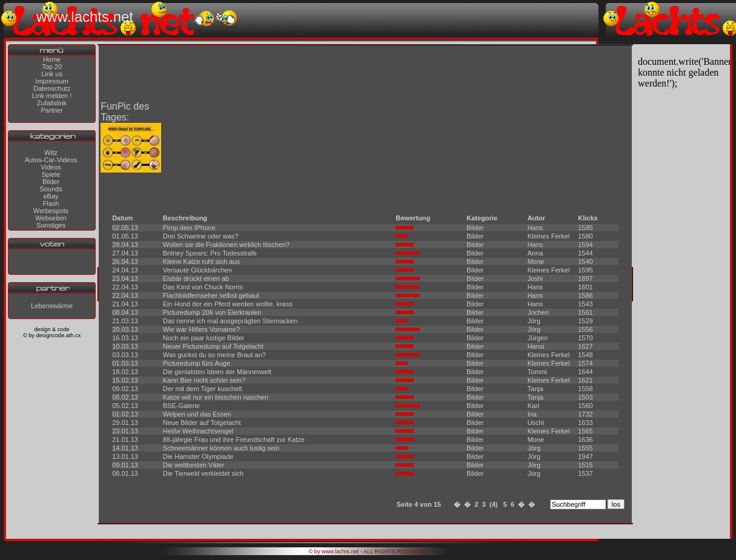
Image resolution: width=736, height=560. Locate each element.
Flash (51, 203)
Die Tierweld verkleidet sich (203, 473)
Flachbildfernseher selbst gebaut (211, 295)
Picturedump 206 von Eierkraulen (212, 312)
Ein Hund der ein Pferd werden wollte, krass (228, 304)
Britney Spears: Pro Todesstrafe (210, 253)
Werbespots (51, 211)
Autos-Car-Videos (51, 160)
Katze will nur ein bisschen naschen (216, 397)
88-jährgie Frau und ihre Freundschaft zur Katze (234, 440)
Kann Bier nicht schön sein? (204, 380)
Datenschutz (52, 88)
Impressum (51, 81)
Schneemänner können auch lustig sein (221, 448)
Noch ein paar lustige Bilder (204, 338)
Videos (51, 167)
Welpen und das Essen (197, 414)
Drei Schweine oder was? (201, 236)
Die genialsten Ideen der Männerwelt (217, 372)
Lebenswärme (52, 306)
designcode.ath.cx (58, 335)
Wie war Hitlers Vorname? (201, 329)
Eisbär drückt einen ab (196, 278)
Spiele (51, 174)
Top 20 (52, 67)
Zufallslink (52, 103)
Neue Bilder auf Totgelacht (202, 423)
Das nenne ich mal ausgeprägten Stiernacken (230, 321)
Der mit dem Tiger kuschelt (203, 389)
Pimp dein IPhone (189, 228)
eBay (51, 196)
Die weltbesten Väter (194, 465)
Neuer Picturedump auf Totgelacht (213, 346)
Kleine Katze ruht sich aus (201, 262)
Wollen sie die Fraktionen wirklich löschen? (227, 245)
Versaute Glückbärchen (197, 270)
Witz (51, 153)
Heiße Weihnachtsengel (198, 431)
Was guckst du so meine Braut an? (214, 355)
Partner (52, 110)
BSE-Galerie (181, 406)
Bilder (51, 182)
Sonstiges (51, 225)
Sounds (51, 189)
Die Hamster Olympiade (198, 456)
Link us (52, 74)
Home (52, 59)
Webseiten (51, 218)
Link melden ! (52, 96)
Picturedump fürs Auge (197, 363)
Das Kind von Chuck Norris (203, 287)
